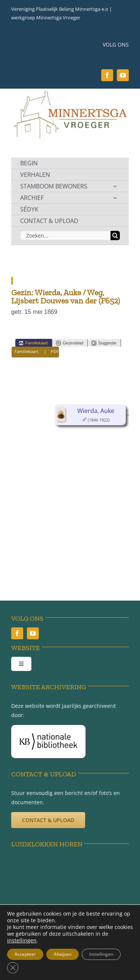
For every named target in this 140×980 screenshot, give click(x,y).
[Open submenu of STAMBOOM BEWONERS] (115, 186)
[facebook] (107, 75)
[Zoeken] (115, 236)
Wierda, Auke (96, 411)
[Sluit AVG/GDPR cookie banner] (13, 968)
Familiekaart (33, 343)
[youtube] (123, 75)
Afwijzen (63, 954)
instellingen (22, 941)
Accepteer (25, 954)
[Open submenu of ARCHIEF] (115, 198)
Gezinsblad (70, 343)
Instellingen (101, 954)
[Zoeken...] (65, 236)
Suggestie (104, 343)
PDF (55, 351)
